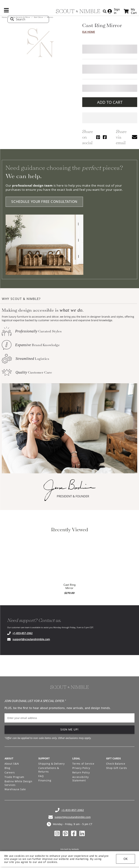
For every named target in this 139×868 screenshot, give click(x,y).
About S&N (12, 764)
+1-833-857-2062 (23, 633)
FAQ (41, 776)
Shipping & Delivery (51, 764)
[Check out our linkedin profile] (82, 834)
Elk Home (89, 32)
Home (5, 17)
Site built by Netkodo (70, 849)
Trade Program (14, 777)
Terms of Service (83, 764)
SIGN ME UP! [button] (69, 730)
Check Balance (116, 764)
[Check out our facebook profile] (74, 834)
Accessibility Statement (81, 779)
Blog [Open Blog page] (7, 768)
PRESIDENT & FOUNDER (73, 496)
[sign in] (114, 11)
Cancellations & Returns (49, 770)
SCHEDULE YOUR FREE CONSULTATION (44, 202)
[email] (69, 718)
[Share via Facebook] (105, 137)
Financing (45, 780)
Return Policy (81, 772)
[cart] (130, 11)
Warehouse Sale (15, 789)
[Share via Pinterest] (98, 137)
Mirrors (50, 17)
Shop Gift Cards (117, 768)
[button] (135, 137)
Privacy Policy (81, 768)
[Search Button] (105, 11)
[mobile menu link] (6, 12)
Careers (10, 772)
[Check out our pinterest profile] (65, 834)
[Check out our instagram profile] (57, 834)
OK (126, 859)
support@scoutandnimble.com (31, 639)
